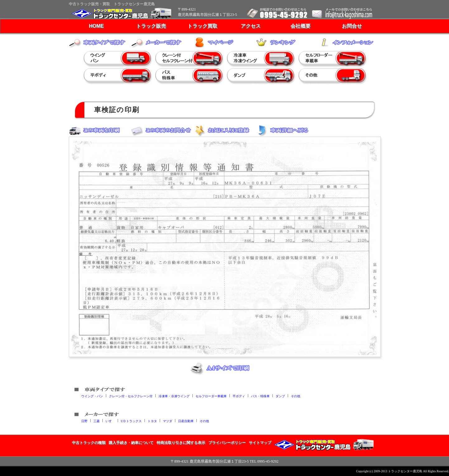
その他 (295, 396)
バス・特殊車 (260, 396)
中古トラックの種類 (89, 443)
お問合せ (352, 26)
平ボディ (239, 396)
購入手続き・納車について (131, 443)
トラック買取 (202, 26)
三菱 (97, 421)
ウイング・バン (92, 396)
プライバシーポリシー (227, 443)
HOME (97, 26)
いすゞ (110, 421)
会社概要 (300, 26)
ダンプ (280, 396)
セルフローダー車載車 (211, 396)
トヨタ (152, 421)
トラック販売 (151, 26)
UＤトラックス (131, 421)
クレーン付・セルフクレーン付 (131, 396)
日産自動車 (186, 421)
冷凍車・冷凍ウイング (174, 396)
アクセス (251, 26)
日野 (84, 421)
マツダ (168, 421)
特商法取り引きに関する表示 (181, 443)
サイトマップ (260, 443)
